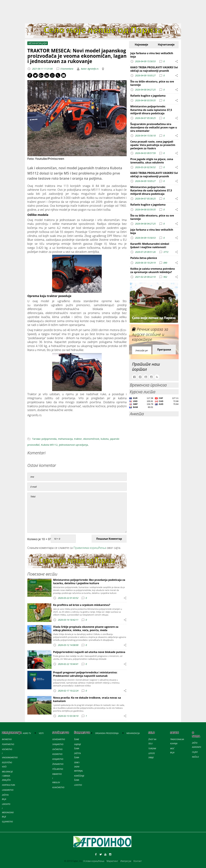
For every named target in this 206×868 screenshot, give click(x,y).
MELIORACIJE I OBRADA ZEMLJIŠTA (7, 776)
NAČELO (195, 757)
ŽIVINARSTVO (58, 764)
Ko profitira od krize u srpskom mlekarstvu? (82, 605)
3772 (166, 252)
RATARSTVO (7, 739)
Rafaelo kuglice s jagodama (148, 96)
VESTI (41, 733)
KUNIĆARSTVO (58, 787)
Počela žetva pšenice (144, 258)
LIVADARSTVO (8, 790)
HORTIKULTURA (8, 785)
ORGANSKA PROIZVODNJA (107, 733)
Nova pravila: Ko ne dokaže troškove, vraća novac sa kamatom (87, 699)
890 (165, 263)
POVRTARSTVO (8, 744)
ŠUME (77, 739)
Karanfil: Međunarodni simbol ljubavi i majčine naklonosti (150, 245)
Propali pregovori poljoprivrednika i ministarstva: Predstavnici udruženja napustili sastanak (85, 674)
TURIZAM (152, 749)
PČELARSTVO (58, 769)
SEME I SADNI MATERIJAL (79, 767)
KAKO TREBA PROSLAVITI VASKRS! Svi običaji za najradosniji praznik (154, 69)
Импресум (126, 861)
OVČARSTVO (57, 749)
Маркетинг (112, 861)
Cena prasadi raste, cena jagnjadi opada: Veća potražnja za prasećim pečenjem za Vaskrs (153, 145)
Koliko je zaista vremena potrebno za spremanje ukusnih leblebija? (153, 270)
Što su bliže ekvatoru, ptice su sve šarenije (152, 83)
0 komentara (67, 69)
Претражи (164, 350)
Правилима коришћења (90, 548)
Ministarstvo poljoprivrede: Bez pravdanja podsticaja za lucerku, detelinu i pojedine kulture (89, 582)
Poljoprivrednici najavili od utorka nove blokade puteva (89, 652)
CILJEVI (195, 752)
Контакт (138, 861)
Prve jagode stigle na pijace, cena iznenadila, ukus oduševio (152, 161)
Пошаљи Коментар (109, 539)
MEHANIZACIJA (133, 733)
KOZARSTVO (57, 754)
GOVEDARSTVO (59, 739)
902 (165, 277)
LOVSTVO (78, 785)
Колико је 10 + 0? (39, 539)
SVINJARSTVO (58, 744)
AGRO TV (27, 733)
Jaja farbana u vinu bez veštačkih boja (152, 55)
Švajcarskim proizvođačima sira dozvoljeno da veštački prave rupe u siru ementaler (154, 127)
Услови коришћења (94, 861)
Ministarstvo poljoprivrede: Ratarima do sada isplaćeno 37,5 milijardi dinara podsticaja (151, 110)
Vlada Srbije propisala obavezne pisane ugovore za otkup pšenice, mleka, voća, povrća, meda (86, 628)
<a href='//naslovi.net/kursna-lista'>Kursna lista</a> (154, 403)
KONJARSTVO (58, 759)
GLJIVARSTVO (7, 822)
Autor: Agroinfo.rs (89, 69)
